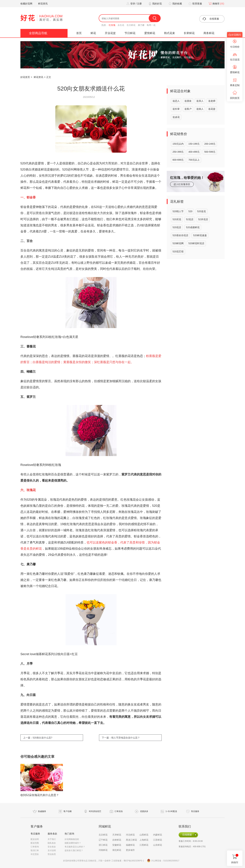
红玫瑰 (112, 25)
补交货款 (35, 854)
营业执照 (52, 854)
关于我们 (52, 839)
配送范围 (35, 843)
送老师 (212, 101)
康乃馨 (141, 25)
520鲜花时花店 (196, 243)
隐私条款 (52, 843)
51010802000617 (171, 861)
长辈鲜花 (189, 33)
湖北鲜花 (117, 850)
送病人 (200, 109)
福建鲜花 (130, 845)
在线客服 (211, 19)
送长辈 (176, 109)
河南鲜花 (103, 850)
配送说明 (35, 839)
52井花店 (203, 219)
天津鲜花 (117, 835)
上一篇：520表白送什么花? (38, 738)
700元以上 (194, 160)
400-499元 (194, 152)
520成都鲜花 (193, 227)
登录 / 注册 (134, 4)
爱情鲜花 (150, 33)
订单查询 (35, 847)
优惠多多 (144, 811)
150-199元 (194, 144)
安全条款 (52, 847)
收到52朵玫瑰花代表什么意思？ (40, 795)
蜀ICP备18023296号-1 (134, 861)
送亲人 (200, 101)
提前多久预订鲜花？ (74, 850)
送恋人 (176, 101)
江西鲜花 (144, 845)
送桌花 (176, 117)
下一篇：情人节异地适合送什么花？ (121, 738)
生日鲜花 (131, 25)
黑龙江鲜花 (131, 840)
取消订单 (35, 850)
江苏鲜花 (158, 840)
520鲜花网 (178, 243)
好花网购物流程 (72, 839)
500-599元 (210, 152)
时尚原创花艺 (95, 811)
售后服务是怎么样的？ (75, 847)
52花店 (190, 219)
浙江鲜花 (103, 845)
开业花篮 (110, 33)
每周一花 (151, 25)
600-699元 (178, 160)
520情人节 (178, 211)
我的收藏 (175, 4)
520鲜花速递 (200, 235)
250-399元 (178, 152)
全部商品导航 (38, 33)
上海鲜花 (144, 840)
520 (190, 211)
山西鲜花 (144, 835)
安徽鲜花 (117, 845)
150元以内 (178, 144)
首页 (79, 33)
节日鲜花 (130, 33)
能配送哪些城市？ (73, 843)
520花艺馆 (178, 252)
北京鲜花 (103, 835)
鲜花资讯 (43, 4)
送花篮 (212, 109)
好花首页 (25, 77)
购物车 (216, 4)
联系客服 (195, 4)
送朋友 (188, 101)
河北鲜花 (130, 835)
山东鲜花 (158, 845)
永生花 (121, 25)
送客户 (188, 109)
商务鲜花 (209, 33)
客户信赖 (68, 811)
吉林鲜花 (117, 840)
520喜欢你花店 (180, 235)
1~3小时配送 (171, 811)
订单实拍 (119, 811)
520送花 (202, 211)
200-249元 (210, 144)
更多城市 (130, 850)
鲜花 (93, 33)
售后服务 (195, 811)
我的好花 (155, 4)
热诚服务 (42, 811)
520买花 (177, 219)
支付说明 (52, 850)
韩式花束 (169, 33)
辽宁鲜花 (103, 840)
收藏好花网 (26, 4)
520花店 (177, 227)
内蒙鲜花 (158, 835)
